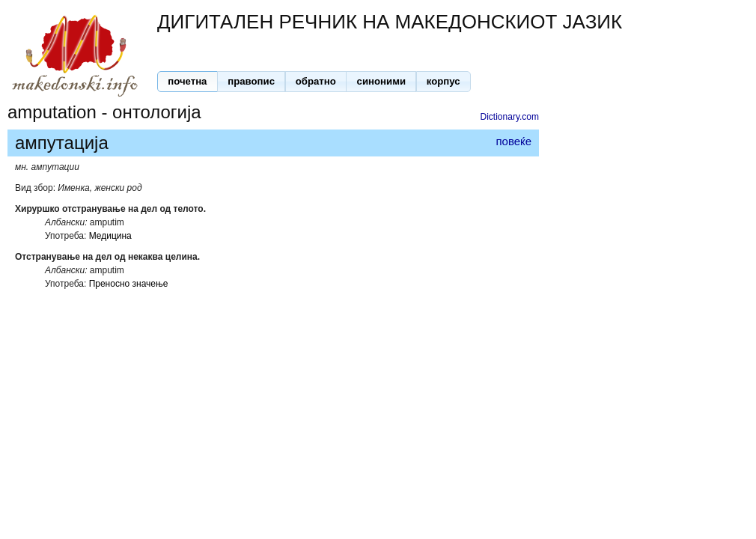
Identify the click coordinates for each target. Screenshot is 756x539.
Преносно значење (129, 284)
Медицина (110, 236)
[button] (188, 82)
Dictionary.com (510, 117)
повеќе (513, 141)
